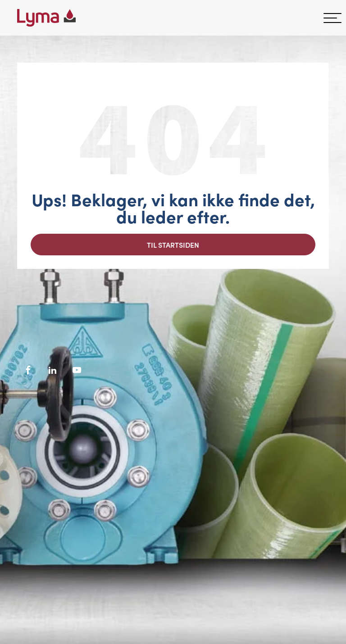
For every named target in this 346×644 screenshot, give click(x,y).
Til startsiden (173, 245)
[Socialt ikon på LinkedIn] (53, 370)
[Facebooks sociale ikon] (28, 370)
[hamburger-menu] (332, 18)
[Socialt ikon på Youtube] (77, 370)
